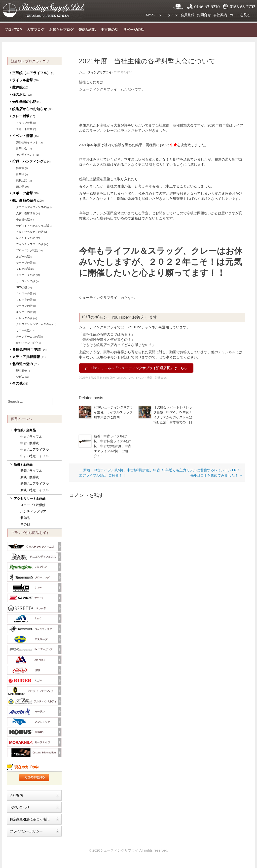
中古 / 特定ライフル (35, 456)
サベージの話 (134, 30)
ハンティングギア (33, 512)
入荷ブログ (36, 30)
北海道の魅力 (23, 364)
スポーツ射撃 (23, 193)
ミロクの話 (23, 269)
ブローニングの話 (27, 250)
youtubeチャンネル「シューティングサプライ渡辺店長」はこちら (136, 368)
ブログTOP (13, 30)
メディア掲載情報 (26, 357)
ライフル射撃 (23, 80)
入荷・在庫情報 (26, 213)
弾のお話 (19, 94)
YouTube (178, 7)
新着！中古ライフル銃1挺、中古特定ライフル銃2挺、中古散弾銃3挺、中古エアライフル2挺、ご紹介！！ (112, 446)
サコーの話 (23, 330)
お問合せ (204, 15)
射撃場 (20, 174)
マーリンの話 (24, 306)
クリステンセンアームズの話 (34, 324)
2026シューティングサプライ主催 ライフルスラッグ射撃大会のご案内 (114, 412)
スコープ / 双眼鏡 (33, 505)
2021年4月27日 (125, 72)
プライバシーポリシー (26, 831)
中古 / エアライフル (35, 450)
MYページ (154, 15)
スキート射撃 (24, 129)
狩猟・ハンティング (28, 161)
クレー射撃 (21, 116)
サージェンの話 (26, 281)
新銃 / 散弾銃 (30, 477)
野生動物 (22, 371)
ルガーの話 (23, 257)
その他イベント (26, 155)
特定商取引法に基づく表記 (30, 819)
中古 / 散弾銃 (30, 443)
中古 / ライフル (31, 437)
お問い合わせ (20, 807)
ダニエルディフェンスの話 (33, 207)
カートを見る (240, 15)
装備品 (25, 518)
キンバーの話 (24, 312)
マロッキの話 (24, 300)
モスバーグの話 (26, 275)
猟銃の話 (22, 180)
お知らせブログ (61, 30)
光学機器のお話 (24, 102)
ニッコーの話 (24, 293)
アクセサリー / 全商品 (30, 499)
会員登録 (187, 15)
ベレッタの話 (24, 318)
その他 (17, 383)
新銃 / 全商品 (23, 465)
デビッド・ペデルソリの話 (33, 226)
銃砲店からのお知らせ (118, 378)
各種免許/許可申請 (27, 349)
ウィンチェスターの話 (30, 244)
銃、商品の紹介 (24, 200)
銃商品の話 (87, 30)
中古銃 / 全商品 (25, 430)
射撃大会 (160, 378)
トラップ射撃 (24, 123)
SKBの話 (22, 287)
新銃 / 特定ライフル (35, 490)
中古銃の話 (110, 30)
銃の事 (20, 186)
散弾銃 (17, 87)
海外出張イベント (27, 142)
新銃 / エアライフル (35, 484)
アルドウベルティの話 (30, 232)
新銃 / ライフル (31, 471)
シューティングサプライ (43, 10)
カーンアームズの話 (28, 337)
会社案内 (220, 15)
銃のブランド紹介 (27, 343)
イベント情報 (144, 378)
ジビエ (20, 377)
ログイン (171, 15)
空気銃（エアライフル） (31, 73)
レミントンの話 (26, 238)
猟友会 (20, 168)
